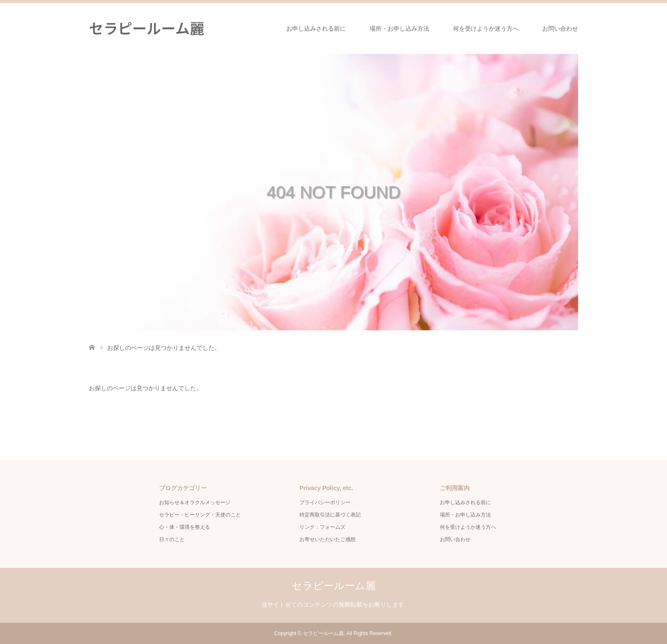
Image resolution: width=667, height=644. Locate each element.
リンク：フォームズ (325, 527)
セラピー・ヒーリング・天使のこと (200, 515)
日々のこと (172, 539)
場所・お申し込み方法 (399, 28)
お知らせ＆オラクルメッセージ (195, 502)
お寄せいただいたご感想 (328, 539)
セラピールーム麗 (147, 28)
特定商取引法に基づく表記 (330, 515)
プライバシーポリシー (325, 502)
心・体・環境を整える (185, 527)
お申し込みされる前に (316, 28)
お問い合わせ (560, 28)
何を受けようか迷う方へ (486, 28)
